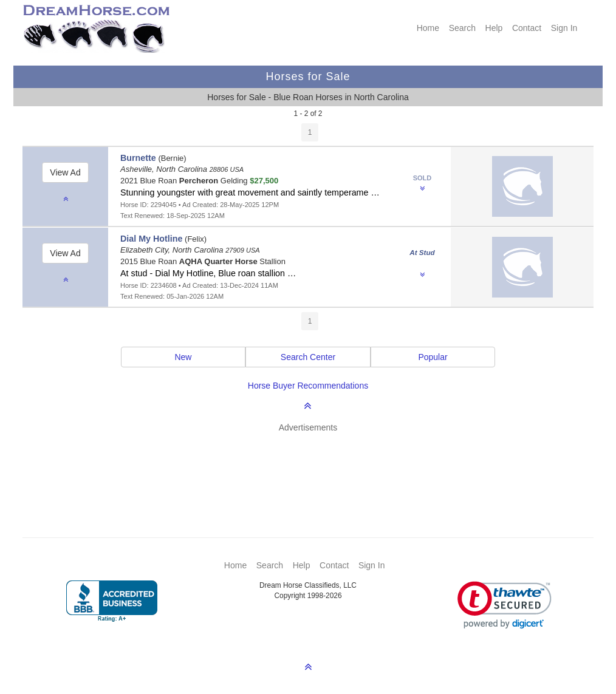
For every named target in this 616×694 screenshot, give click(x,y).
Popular (433, 357)
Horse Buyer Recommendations (308, 386)
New (183, 357)
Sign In (564, 28)
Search (462, 28)
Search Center (308, 357)
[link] (505, 605)
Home (428, 28)
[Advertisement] (314, 467)
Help (494, 28)
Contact (527, 28)
